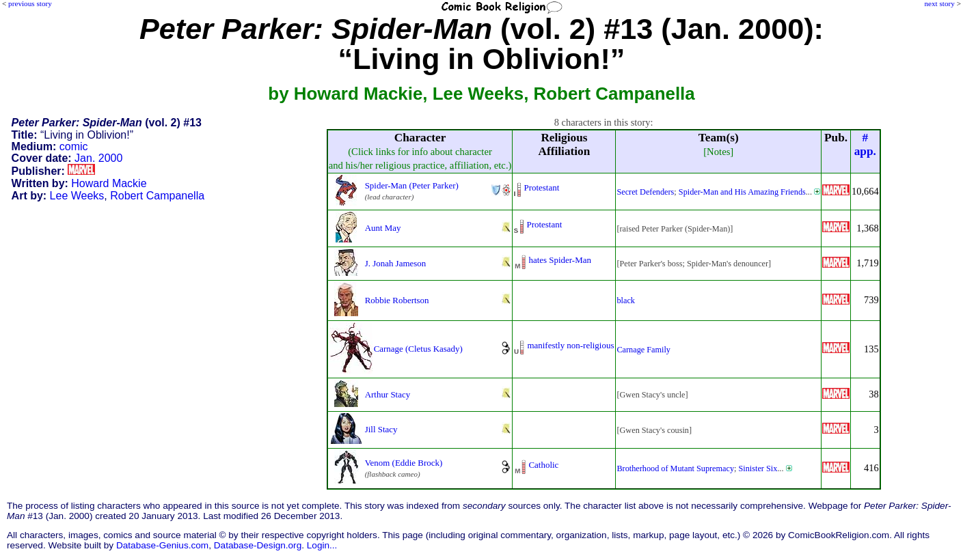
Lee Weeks (77, 196)
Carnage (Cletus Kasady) (418, 349)
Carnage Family (643, 350)
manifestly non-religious (570, 345)
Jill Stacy (381, 429)
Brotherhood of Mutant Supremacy (675, 468)
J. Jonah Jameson (396, 263)
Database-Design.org (258, 545)
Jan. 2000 (98, 158)
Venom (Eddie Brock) (404, 463)
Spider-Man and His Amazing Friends (742, 192)
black (626, 300)
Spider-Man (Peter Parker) (412, 185)
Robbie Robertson (397, 300)
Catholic (543, 465)
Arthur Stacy (388, 394)
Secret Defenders (645, 192)
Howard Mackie (109, 183)
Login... (322, 545)
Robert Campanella (157, 196)
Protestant (541, 187)
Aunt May (383, 228)
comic (74, 146)
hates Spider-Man (559, 260)
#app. (865, 144)
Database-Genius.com (162, 545)
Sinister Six (758, 468)
